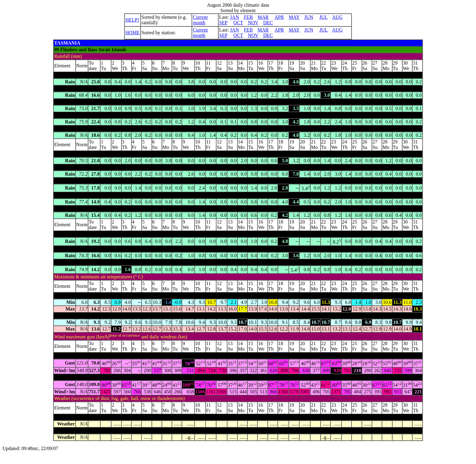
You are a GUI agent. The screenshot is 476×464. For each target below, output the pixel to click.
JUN (309, 17)
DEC (268, 23)
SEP (223, 23)
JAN (235, 17)
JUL (323, 17)
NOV (253, 23)
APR (279, 17)
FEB (248, 17)
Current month (200, 20)
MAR (263, 17)
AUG (337, 17)
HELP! (132, 20)
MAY (294, 17)
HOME (133, 33)
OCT (238, 23)
